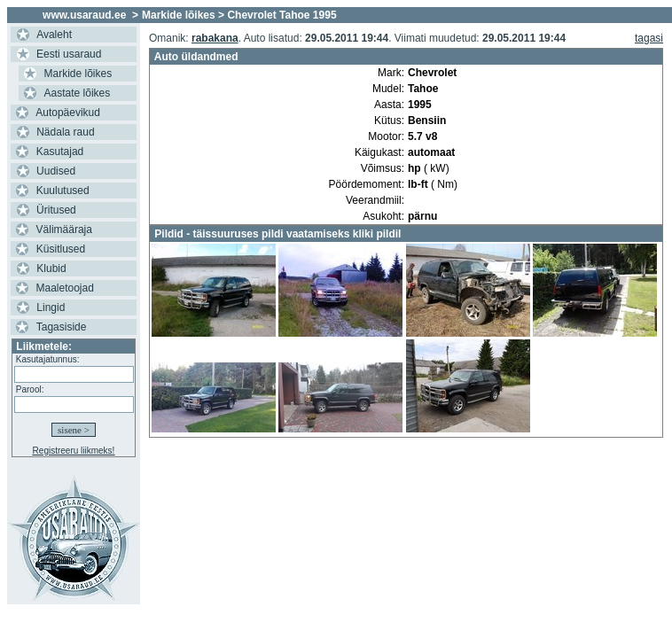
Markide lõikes (78, 74)
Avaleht (54, 35)
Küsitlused (61, 249)
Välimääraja (64, 230)
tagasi (649, 38)
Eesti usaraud (69, 54)
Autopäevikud (68, 113)
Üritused (56, 210)
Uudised (56, 171)
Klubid (51, 268)
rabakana (215, 38)
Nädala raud (65, 132)
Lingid (51, 307)
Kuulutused (63, 191)
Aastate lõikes (78, 93)
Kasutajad (60, 152)
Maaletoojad (65, 288)
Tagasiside (62, 327)
